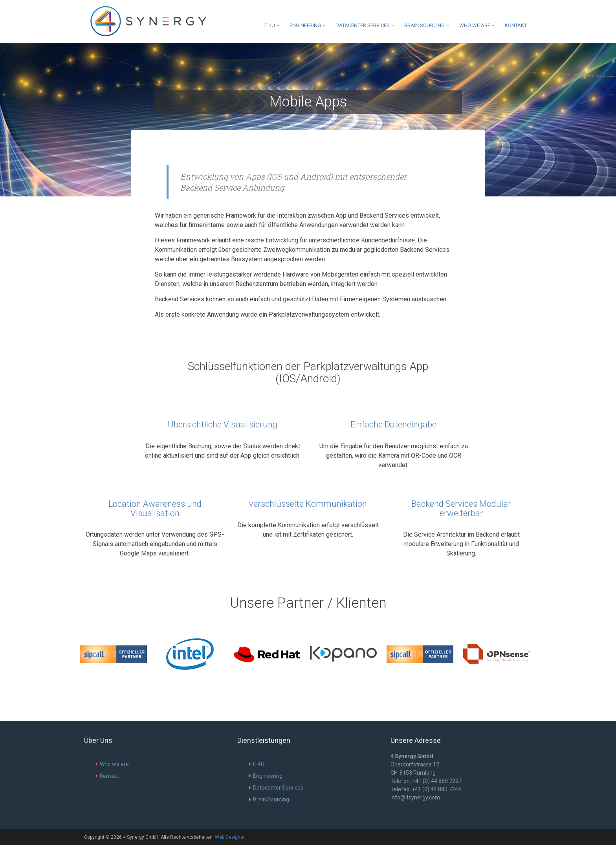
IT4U (257, 764)
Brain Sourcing (427, 25)
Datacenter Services (365, 25)
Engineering (307, 25)
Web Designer (230, 837)
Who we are (477, 25)
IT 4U (271, 25)
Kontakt (516, 25)
